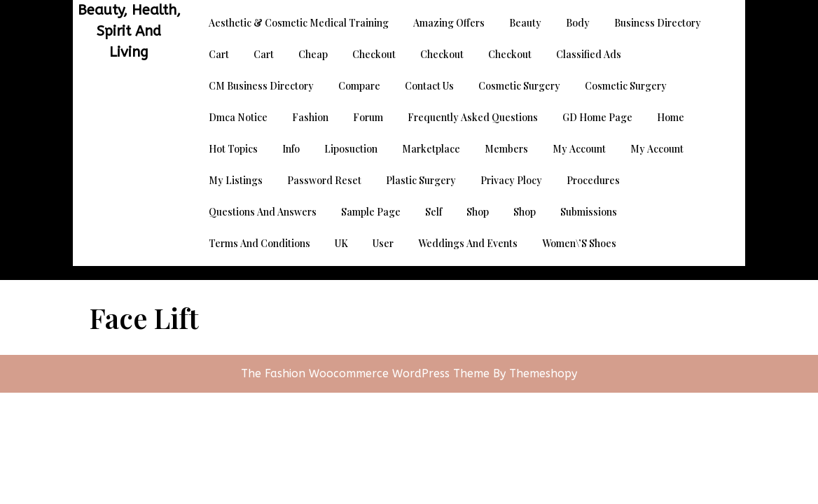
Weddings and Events (468, 243)
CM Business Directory (261, 86)
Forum (368, 117)
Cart (219, 54)
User (383, 243)
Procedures (593, 180)
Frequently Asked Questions (473, 117)
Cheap (313, 54)
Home (671, 117)
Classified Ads (589, 54)
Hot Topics (233, 149)
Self (434, 212)
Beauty (525, 23)
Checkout (374, 54)
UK (341, 243)
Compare (359, 86)
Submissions (589, 212)
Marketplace (431, 149)
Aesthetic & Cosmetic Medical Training (299, 23)
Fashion (310, 117)
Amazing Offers (449, 23)
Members (506, 149)
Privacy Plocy (511, 180)
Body (578, 23)
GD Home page (597, 117)
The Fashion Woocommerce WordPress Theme (367, 373)
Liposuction (351, 149)
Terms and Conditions (259, 243)
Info (291, 149)
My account (579, 149)
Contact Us (429, 86)
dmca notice (238, 117)
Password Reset (324, 180)
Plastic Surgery (421, 180)
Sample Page (371, 212)
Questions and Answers (263, 212)
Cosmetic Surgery (519, 86)
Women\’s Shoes (579, 243)
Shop (478, 212)
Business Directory (658, 23)
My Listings (236, 180)
